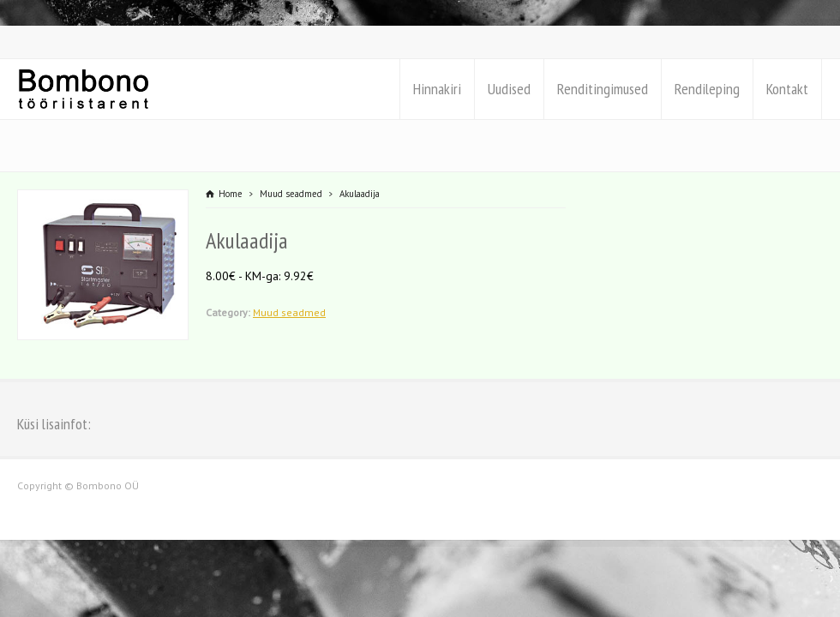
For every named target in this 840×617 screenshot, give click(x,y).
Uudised (509, 89)
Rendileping (707, 89)
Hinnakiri (437, 89)
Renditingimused (603, 89)
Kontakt (787, 89)
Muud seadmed (289, 312)
